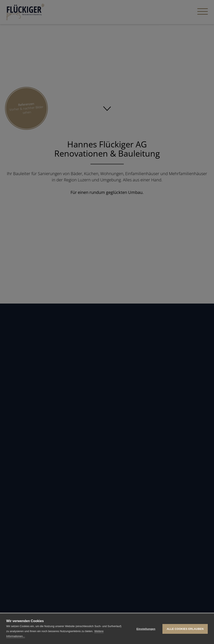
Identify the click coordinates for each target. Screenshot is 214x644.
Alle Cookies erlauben (185, 629)
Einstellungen (146, 629)
